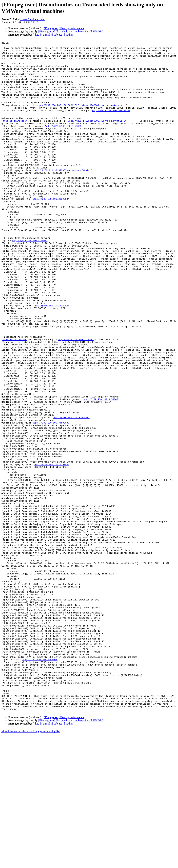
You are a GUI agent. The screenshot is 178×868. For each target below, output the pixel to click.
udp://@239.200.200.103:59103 (111, 124)
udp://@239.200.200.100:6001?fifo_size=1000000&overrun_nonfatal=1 (80, 118)
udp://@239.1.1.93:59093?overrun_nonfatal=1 (96, 137)
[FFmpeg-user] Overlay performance (63, 28)
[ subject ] (58, 35)
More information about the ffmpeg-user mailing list (31, 865)
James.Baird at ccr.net (32, 19)
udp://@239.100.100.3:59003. (71, 493)
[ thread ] (46, 35)
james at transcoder (14, 137)
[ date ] (37, 35)
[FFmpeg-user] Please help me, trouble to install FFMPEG (71, 31)
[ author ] (69, 35)
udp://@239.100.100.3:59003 (64, 143)
